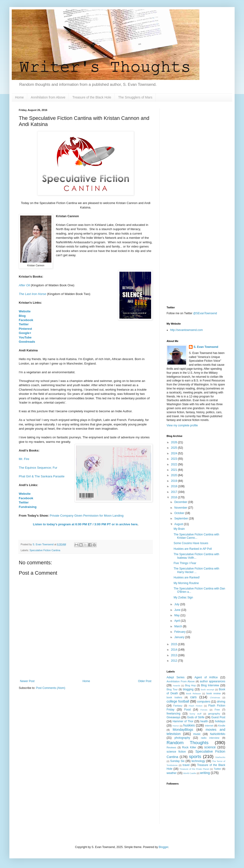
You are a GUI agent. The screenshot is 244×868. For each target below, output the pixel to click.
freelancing (173, 714)
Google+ (25, 333)
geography (214, 714)
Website (25, 311)
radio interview (210, 738)
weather (172, 773)
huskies (189, 725)
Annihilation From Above (181, 681)
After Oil (24, 285)
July (177, 604)
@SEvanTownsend (205, 313)
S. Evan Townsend (206, 347)
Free (217, 710)
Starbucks (220, 757)
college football (178, 701)
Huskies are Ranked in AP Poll (193, 549)
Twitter (24, 324)
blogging (188, 689)
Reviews (171, 747)
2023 (175, 459)
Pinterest (25, 329)
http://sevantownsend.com (186, 330)
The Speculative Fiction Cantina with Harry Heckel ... (196, 570)
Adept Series (175, 677)
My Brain (179, 529)
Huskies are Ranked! (187, 577)
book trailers (174, 697)
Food (187, 710)
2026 (175, 442)
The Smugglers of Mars (135, 97)
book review (214, 693)
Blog (22, 316)
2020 (175, 475)
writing (205, 773)
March (179, 626)
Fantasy (178, 706)
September (182, 518)
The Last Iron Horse (32, 294)
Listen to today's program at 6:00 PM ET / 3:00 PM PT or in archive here (85, 524)
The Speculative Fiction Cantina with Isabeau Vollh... (196, 556)
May (177, 615)
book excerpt (208, 689)
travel (186, 765)
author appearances (213, 681)
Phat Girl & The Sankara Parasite (42, 476)
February (180, 632)
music (197, 734)
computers (204, 702)
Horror (176, 726)
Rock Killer (189, 747)
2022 (175, 464)
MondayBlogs (183, 730)
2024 (175, 453)
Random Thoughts (188, 743)
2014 (175, 650)
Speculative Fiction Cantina (45, 550)
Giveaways (173, 717)
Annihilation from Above (48, 97)
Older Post (145, 681)
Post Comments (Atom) (51, 688)
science (210, 747)
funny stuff (195, 714)
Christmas (215, 697)
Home (19, 97)
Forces (204, 710)
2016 (175, 497)
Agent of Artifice (206, 677)
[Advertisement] (196, 138)
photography (182, 738)
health (204, 721)
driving (221, 702)
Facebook (26, 320)
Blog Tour (172, 689)
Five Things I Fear (185, 563)
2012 (175, 661)
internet (209, 726)
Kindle (222, 726)
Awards (176, 685)
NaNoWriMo (218, 734)
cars (193, 697)
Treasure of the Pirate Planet (194, 769)
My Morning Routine (186, 583)
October (180, 513)
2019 (175, 481)
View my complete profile (182, 425)
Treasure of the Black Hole (92, 97)
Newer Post (27, 681)
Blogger (163, 847)
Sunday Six (177, 761)
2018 (175, 486)
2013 (175, 655)
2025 (175, 448)
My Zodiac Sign (183, 597)
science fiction (176, 752)
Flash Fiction (195, 706)
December (181, 502)
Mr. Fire (24, 459)
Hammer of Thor (183, 721)
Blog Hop (190, 685)
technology (198, 761)
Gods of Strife (196, 717)
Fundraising (28, 507)
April (177, 621)
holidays (220, 721)
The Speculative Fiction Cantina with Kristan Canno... (196, 536)
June (178, 610)
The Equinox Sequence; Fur (38, 468)
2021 (175, 470)
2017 (175, 492)
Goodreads (27, 342)
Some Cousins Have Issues (191, 543)
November (181, 508)
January (180, 637)
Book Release (193, 693)
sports (195, 756)
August (179, 524)
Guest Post (218, 717)
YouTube (25, 337)
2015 (175, 644)
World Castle (190, 773)
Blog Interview (210, 685)
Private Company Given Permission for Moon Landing (87, 516)
